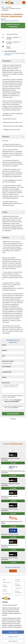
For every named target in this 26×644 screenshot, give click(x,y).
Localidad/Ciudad (7, 372)
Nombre (4, 345)
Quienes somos (7, 582)
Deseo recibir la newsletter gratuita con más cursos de (14, 407)
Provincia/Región (6, 367)
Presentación (7, 61)
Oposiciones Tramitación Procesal (10, 534)
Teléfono (4, 377)
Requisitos (6, 137)
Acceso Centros (7, 594)
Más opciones (13, 641)
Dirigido (5, 212)
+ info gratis (13, 463)
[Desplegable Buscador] (24, 3)
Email (3, 356)
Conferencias (18, 588)
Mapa (4, 580)
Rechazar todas (13, 637)
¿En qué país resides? (8, 361)
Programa (6, 238)
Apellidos (4, 350)
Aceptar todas (13, 632)
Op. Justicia (13, 571)
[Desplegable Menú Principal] (3, 3)
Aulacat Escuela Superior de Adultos (10, 21)
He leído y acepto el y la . (13, 401)
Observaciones (6, 383)
